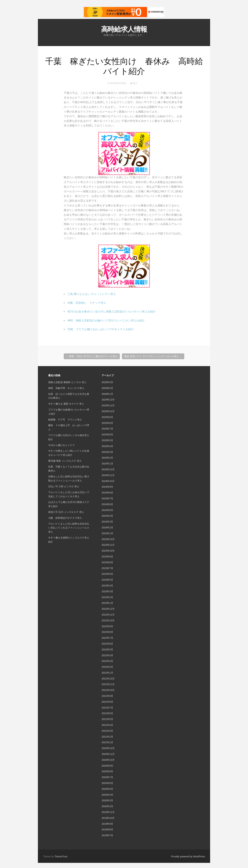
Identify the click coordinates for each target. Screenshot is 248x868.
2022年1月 (107, 673)
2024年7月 (107, 498)
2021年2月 (107, 737)
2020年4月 (107, 795)
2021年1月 (107, 742)
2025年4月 (107, 446)
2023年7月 (107, 568)
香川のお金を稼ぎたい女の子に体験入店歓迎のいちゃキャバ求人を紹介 (112, 312)
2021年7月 (107, 708)
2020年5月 (107, 789)
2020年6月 (107, 783)
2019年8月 (107, 829)
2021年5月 (107, 719)
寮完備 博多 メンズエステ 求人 (65, 461)
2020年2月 (107, 806)
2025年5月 (107, 440)
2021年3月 (107, 731)
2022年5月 (107, 650)
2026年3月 (107, 382)
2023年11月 (108, 545)
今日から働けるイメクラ (61, 445)
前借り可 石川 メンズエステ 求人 (66, 512)
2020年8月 (107, 771)
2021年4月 (107, 725)
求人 (135, 83)
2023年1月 (107, 603)
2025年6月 (107, 435)
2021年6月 (107, 713)
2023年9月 (107, 557)
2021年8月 (107, 702)
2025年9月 (107, 417)
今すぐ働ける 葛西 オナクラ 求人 (66, 404)
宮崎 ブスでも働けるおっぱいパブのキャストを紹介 (101, 329)
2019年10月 (108, 818)
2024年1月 (107, 533)
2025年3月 (107, 452)
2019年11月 (108, 812)
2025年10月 (108, 411)
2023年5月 (107, 580)
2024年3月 (107, 522)
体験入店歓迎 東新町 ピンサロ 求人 (67, 382)
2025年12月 (108, 400)
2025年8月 (107, 423)
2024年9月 (107, 487)
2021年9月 (107, 696)
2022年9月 (107, 626)
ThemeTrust (61, 856)
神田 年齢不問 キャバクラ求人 (66, 388)
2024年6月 (107, 504)
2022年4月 (107, 655)
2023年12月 (108, 539)
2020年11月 (108, 754)
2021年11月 (108, 684)
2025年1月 (107, 464)
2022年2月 (107, 667)
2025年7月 (107, 429)
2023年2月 (107, 597)
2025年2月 (107, 458)
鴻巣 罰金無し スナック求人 (87, 303)
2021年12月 (108, 679)
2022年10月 (108, 620)
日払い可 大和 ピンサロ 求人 (64, 486)
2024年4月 (107, 516)
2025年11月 (108, 405)
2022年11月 (108, 615)
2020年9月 (107, 766)
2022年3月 (107, 661)
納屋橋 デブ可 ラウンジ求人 (65, 420)
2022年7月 (107, 638)
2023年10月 (108, 551)
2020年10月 (108, 760)
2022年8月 (107, 632)
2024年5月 (107, 510)
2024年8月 (107, 493)
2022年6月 (107, 644)
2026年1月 (107, 394)
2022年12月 (108, 609)
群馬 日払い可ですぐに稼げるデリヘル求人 (92, 356)
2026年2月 (107, 388)
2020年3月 (107, 800)
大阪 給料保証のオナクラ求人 (65, 518)
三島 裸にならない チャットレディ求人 (92, 294)
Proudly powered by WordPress (188, 856)
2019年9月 (107, 824)
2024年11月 (108, 475)
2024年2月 (107, 528)
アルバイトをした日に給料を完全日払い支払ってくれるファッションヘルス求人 (69, 528)
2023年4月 (107, 586)
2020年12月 (108, 748)
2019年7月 (107, 835)
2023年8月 (107, 562)
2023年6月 (107, 574)
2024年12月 (108, 469)
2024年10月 (108, 481)
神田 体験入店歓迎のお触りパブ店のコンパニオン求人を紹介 (106, 320)
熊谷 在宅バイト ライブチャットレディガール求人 (153, 356)
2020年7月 (107, 777)
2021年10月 (108, 690)
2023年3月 (107, 591)
